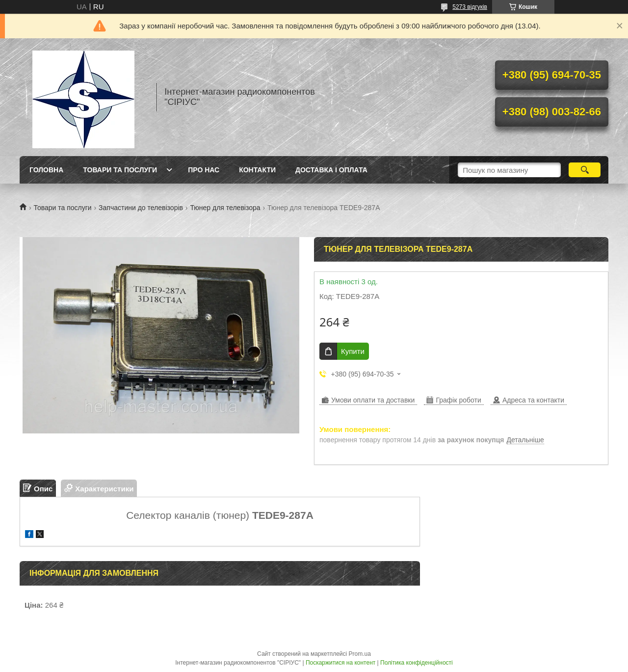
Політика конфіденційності (417, 663)
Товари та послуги (120, 170)
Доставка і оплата (331, 170)
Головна (46, 170)
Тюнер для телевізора (225, 208)
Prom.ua (360, 654)
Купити (353, 351)
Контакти (257, 170)
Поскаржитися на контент (340, 663)
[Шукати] (585, 170)
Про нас (204, 170)
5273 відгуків (470, 7)
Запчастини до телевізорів (141, 208)
